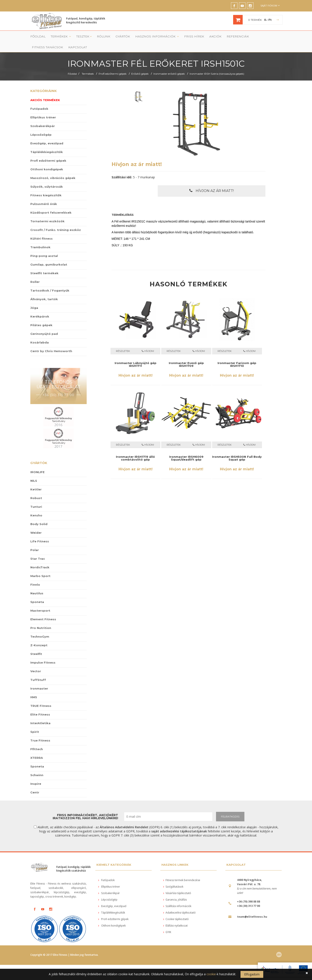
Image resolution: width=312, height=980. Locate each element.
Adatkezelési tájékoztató (179, 903)
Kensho (36, 506)
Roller (35, 273)
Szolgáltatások (173, 878)
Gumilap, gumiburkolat (49, 255)
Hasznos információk (145, 37)
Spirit (35, 722)
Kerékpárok (40, 307)
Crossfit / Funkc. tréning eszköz (56, 221)
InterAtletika (40, 714)
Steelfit (36, 645)
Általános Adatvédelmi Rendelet (124, 818)
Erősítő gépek (140, 65)
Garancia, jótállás (175, 891)
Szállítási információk (177, 897)
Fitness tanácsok (244, 37)
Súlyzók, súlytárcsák (47, 177)
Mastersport (40, 601)
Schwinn (37, 766)
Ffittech (37, 740)
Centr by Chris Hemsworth (51, 342)
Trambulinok (40, 238)
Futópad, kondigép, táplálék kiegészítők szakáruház (74, 859)
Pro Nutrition (41, 619)
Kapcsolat (271, 37)
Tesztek (79, 37)
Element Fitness (43, 610)
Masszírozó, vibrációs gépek (53, 169)
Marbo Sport (40, 567)
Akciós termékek (45, 91)
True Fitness (40, 731)
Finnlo (35, 575)
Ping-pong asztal (44, 247)
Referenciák (216, 37)
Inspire (36, 774)
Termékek (57, 37)
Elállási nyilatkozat (175, 916)
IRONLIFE (37, 463)
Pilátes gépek (41, 316)
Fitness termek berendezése (182, 871)
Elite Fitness (40, 705)
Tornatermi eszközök (47, 212)
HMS (34, 688)
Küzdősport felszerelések (51, 203)
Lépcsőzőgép (41, 126)
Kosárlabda (40, 333)
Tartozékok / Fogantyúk (50, 281)
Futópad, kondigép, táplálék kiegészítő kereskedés (86, 21)
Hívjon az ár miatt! (212, 182)
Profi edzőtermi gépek (113, 65)
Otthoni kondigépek (47, 160)
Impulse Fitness (43, 653)
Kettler (36, 480)
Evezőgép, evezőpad (47, 134)
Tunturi (36, 497)
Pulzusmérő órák (44, 195)
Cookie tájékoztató (176, 910)
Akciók (195, 37)
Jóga (34, 299)
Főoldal (36, 37)
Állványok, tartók (44, 290)
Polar (35, 541)
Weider (36, 523)
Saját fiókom (270, 6)
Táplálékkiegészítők (47, 143)
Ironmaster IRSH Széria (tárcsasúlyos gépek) (217, 65)
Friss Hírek (177, 37)
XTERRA (37, 748)
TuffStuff (38, 671)
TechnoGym (40, 627)
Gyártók (115, 37)
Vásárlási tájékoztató (177, 884)
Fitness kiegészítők (46, 186)
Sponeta (37, 593)
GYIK (167, 923)
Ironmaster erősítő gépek (169, 65)
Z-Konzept (39, 636)
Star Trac (38, 549)
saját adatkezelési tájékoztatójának (179, 822)
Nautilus (37, 584)
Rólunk (97, 37)
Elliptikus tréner (43, 108)
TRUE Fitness (41, 696)
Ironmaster (39, 679)
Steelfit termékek (44, 264)
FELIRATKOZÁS (230, 807)
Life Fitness (40, 532)
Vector (36, 662)
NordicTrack (40, 558)
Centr (35, 783)
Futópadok (39, 100)
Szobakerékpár (43, 117)
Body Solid (39, 515)
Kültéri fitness (41, 229)
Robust (36, 489)
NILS (34, 471)
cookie (211, 974)
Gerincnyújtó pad (44, 325)
